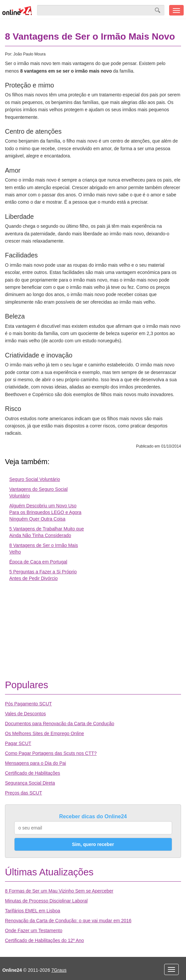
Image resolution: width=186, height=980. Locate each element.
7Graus (59, 970)
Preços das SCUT (23, 793)
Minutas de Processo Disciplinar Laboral (46, 901)
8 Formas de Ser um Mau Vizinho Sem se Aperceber (59, 891)
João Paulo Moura (29, 54)
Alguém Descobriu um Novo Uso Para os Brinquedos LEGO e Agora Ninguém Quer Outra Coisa (45, 512)
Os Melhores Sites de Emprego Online (45, 733)
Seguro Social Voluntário (35, 479)
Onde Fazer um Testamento (34, 930)
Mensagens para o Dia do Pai (35, 763)
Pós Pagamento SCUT (28, 704)
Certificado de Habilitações (33, 773)
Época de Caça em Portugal (38, 562)
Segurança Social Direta (30, 783)
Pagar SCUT (18, 743)
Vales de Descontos (25, 714)
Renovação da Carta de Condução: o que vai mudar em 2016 (68, 921)
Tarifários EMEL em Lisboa (33, 911)
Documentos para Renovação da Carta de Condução (60, 724)
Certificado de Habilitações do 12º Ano (45, 940)
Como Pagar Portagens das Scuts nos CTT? (51, 753)
